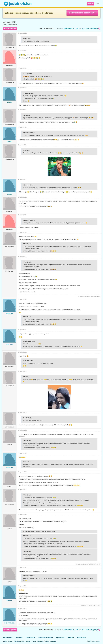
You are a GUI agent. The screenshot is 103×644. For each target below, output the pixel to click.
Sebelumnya (68, 29)
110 (83, 29)
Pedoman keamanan (46, 638)
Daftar (98, 4)
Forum (5, 25)
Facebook (40, 641)
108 (77, 29)
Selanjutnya (95, 29)
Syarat (28, 641)
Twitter (47, 641)
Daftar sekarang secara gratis (82, 13)
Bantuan (71, 638)
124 (88, 29)
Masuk (90, 4)
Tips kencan (60, 638)
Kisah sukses (30, 638)
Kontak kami (81, 638)
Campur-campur (12, 25)
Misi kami (19, 638)
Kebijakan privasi (19, 641)
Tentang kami (8, 638)
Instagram (53, 641)
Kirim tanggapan (10, 29)
